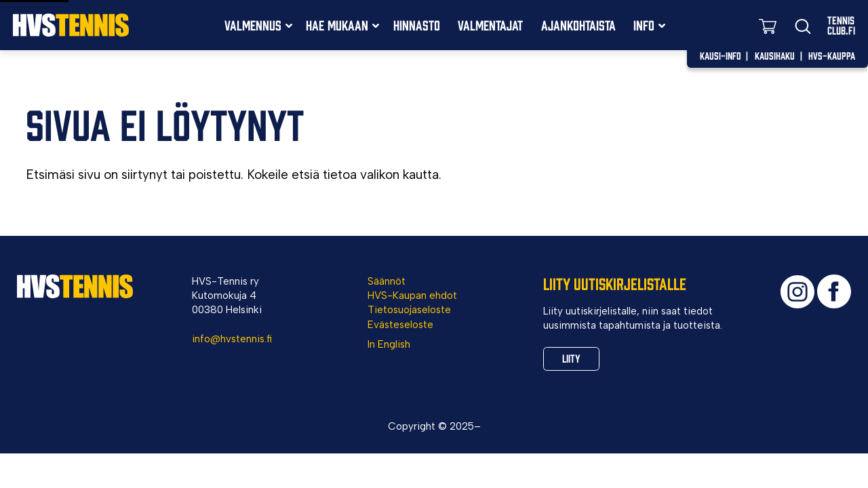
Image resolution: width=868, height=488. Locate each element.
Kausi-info (721, 55)
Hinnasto (417, 25)
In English (389, 344)
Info (644, 25)
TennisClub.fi (841, 25)
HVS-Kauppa (832, 55)
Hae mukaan (337, 25)
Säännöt (387, 281)
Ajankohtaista (578, 25)
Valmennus (253, 25)
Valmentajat (490, 25)
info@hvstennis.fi (232, 339)
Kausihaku (775, 55)
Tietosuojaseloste (409, 310)
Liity (573, 359)
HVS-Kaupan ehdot (412, 296)
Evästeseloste (400, 325)
